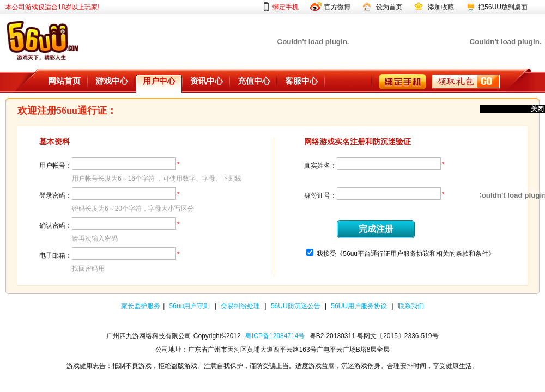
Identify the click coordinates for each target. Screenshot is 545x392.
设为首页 (389, 7)
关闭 (537, 109)
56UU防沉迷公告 (296, 306)
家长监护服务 (141, 306)
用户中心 (159, 81)
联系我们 (411, 306)
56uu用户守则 (191, 306)
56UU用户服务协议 (360, 306)
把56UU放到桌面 (503, 7)
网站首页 (64, 81)
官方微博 (337, 7)
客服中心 (301, 81)
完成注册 (376, 229)
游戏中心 (112, 81)
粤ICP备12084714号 (275, 336)
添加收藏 (441, 7)
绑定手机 (286, 7)
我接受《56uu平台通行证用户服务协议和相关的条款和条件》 (406, 254)
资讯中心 (207, 81)
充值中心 (254, 81)
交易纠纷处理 (241, 306)
